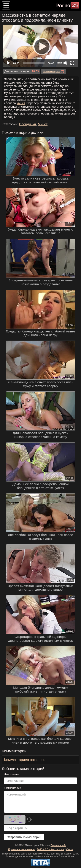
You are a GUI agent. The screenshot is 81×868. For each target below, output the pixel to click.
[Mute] (65, 63)
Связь (69, 849)
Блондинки (28, 124)
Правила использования (22, 849)
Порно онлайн (58, 845)
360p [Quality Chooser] (59, 63)
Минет (43, 124)
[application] (40, 46)
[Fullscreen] (72, 63)
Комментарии (51, 71)
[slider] (34, 63)
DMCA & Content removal (51, 849)
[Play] (41, 46)
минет (21, 103)
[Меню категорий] (6, 5)
